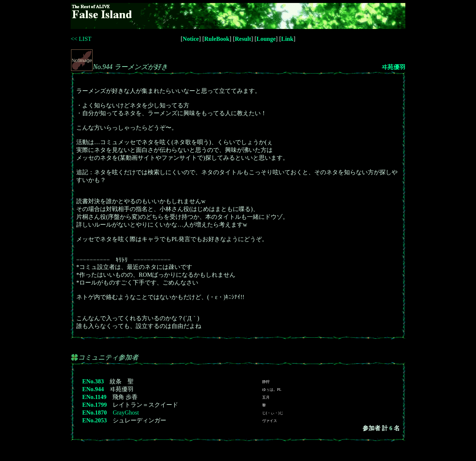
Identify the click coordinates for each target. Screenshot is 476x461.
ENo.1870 (94, 413)
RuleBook (217, 39)
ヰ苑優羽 (393, 67)
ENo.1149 (94, 397)
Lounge (266, 39)
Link (287, 39)
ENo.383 (93, 381)
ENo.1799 (94, 405)
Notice (191, 39)
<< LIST (81, 39)
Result (243, 39)
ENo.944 (93, 389)
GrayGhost (126, 413)
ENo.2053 (94, 420)
